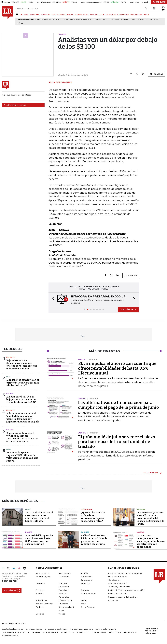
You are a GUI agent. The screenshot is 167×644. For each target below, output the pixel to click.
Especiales (63, 590)
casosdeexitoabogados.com (15, 632)
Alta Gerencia (65, 573)
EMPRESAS (45, 15)
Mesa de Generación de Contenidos (125, 573)
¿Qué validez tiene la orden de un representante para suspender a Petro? (93, 517)
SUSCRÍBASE (159, 2)
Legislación (86, 509)
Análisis (84, 573)
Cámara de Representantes (122, 20)
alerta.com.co (130, 632)
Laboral (140, 532)
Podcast (40, 607)
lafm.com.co (115, 632)
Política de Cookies (117, 593)
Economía (86, 583)
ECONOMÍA (35, 15)
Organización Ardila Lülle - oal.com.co (152, 631)
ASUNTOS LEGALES (108, 15)
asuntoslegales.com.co (13, 629)
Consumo (40, 583)
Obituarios (63, 604)
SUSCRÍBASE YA (128, 309)
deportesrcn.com (10, 636)
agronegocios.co (34, 629)
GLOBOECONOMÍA (65, 15)
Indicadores (41, 600)
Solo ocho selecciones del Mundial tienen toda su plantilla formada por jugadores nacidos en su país (23, 418)
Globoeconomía (89, 593)
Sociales (85, 532)
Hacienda (141, 509)
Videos (62, 614)
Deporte (10, 357)
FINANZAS (24, 15)
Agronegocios (42, 573)
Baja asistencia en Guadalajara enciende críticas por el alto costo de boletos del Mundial (22, 365)
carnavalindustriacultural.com (45, 632)
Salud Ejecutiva (88, 607)
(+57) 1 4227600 (10, 581)
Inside (84, 600)
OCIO (54, 15)
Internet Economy (44, 604)
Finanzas (40, 593)
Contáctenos (114, 580)
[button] (52, 299)
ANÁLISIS (94, 15)
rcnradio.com (83, 632)
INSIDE (146, 15)
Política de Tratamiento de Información (126, 590)
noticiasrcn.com (99, 632)
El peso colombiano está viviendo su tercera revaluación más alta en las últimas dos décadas (22, 437)
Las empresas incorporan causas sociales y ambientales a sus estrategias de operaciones (151, 541)
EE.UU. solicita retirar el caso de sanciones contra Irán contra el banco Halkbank (39, 517)
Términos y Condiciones (119, 587)
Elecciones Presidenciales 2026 (77, 20)
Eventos (85, 590)
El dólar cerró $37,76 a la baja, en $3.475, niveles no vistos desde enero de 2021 (21, 399)
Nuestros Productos (117, 576)
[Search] (146, 8)
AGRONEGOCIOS (82, 15)
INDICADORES (136, 15)
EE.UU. (9, 377)
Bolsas (10, 393)
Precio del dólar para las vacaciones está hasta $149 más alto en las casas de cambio (39, 540)
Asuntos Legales (43, 576)
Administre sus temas (15, 105)
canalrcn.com (68, 632)
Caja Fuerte (64, 576)
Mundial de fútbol (53, 20)
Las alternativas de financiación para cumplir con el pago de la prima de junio (118, 405)
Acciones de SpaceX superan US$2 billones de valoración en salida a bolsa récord (22, 457)
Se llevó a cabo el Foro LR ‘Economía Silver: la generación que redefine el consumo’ (94, 540)
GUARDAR (156, 74)
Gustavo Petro (100, 20)
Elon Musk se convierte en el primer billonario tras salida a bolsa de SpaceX (23, 383)
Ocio (83, 604)
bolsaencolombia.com (106, 629)
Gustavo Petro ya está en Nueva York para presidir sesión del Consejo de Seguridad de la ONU (150, 518)
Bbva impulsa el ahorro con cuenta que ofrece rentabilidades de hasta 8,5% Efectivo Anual (117, 368)
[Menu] (17, 14)
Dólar (21, 23)
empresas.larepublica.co (56, 629)
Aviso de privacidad (117, 583)
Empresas (40, 590)
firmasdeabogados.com (82, 629)
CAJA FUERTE (123, 15)
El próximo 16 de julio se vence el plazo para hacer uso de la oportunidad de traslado (117, 442)
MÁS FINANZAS (151, 473)
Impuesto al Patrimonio (148, 20)
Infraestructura (65, 600)
